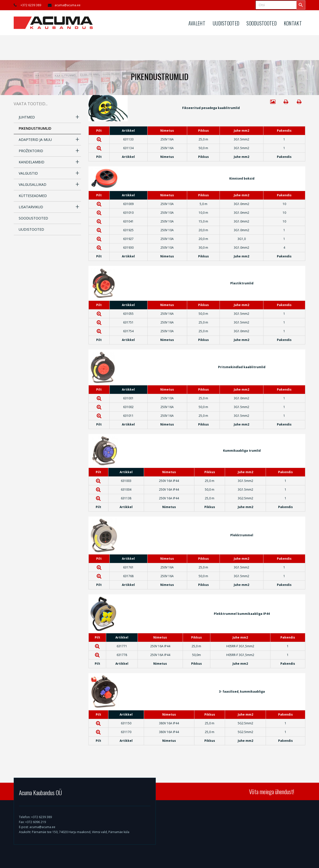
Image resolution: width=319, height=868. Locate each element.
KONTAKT (293, 23)
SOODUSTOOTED (262, 23)
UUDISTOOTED (226, 23)
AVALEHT (197, 23)
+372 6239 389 (31, 5)
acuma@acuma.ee (68, 5)
